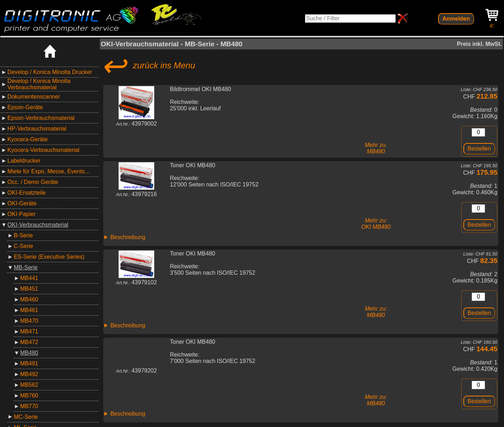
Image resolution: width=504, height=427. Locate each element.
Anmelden (456, 19)
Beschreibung (128, 237)
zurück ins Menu (148, 65)
